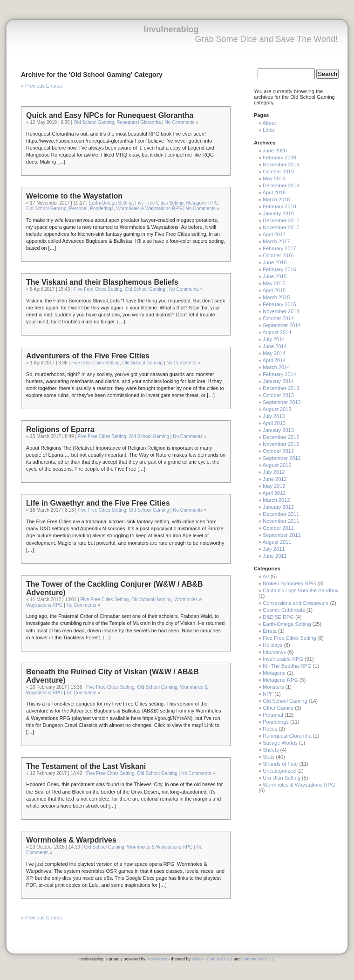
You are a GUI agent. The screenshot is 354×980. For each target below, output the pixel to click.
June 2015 (275, 276)
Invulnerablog (171, 29)
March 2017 (276, 241)
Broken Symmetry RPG (289, 583)
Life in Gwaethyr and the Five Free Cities (98, 503)
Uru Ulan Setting (282, 778)
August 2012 (277, 465)
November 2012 (281, 444)
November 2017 (281, 227)
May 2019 (274, 178)
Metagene (274, 673)
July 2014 (274, 339)
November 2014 (281, 311)
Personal (78, 209)
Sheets (271, 750)
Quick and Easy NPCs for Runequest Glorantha (110, 115)
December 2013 (281, 388)
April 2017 (274, 234)
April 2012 (274, 493)
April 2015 (274, 290)
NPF (268, 694)
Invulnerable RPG (283, 659)
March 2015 (276, 297)
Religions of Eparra (60, 429)
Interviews (274, 652)
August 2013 (277, 409)
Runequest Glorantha (139, 122)
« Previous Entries (41, 86)
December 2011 (281, 514)
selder (197, 959)
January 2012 (278, 507)
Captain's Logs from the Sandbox (300, 590)
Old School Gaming (94, 122)
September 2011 (282, 535)
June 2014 (275, 346)
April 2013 (274, 423)
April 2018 (274, 192)
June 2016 (275, 262)
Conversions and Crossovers (296, 603)
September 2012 (282, 458)
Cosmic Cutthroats (284, 610)
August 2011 (277, 542)
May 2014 (274, 353)
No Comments (179, 122)
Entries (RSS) (220, 959)
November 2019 (281, 164)
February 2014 (279, 374)
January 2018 (278, 213)
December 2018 (281, 185)
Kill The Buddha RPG (287, 666)
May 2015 (274, 283)
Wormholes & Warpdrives (71, 840)
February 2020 (279, 158)
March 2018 (276, 199)
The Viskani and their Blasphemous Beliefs (102, 282)
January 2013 (278, 430)
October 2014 (278, 318)
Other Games (278, 708)
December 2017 (281, 220)
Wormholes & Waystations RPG (149, 209)
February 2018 (279, 206)
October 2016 (278, 255)
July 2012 (274, 472)
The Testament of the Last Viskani (86, 766)
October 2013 (278, 395)
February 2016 (279, 269)
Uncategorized (279, 771)
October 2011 (278, 528)
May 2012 (274, 486)
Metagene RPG (202, 203)
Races (270, 729)
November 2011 (281, 521)
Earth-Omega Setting (111, 203)
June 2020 (275, 151)
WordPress (157, 959)
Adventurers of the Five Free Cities (88, 356)
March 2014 (276, 367)
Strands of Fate (280, 764)
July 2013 (274, 416)
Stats (269, 757)
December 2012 (281, 437)
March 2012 (276, 500)
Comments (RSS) (258, 959)
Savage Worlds (280, 743)
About (269, 123)
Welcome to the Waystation (74, 196)
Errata (270, 631)
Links (269, 130)
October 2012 (278, 451)
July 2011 (274, 549)
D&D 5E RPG (278, 617)
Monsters (273, 687)
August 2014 (277, 332)
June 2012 (275, 479)
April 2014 (274, 360)
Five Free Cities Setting (159, 203)
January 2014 (278, 381)
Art (266, 576)
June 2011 (275, 556)
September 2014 (282, 325)
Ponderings (102, 209)
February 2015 (279, 304)
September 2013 (282, 402)
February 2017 (279, 248)
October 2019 (278, 171)
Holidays (272, 645)
